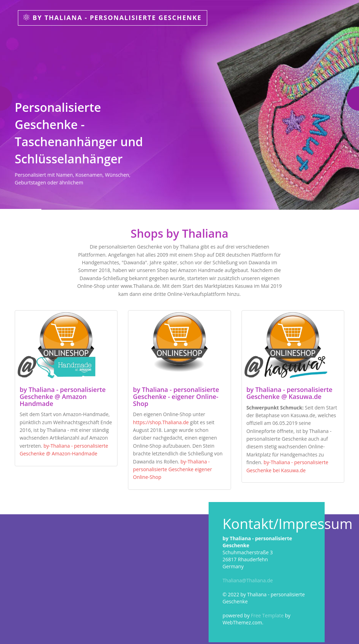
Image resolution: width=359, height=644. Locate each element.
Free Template (267, 615)
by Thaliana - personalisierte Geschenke (113, 18)
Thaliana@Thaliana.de (248, 580)
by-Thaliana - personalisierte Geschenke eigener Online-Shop (172, 469)
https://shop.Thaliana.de (161, 422)
